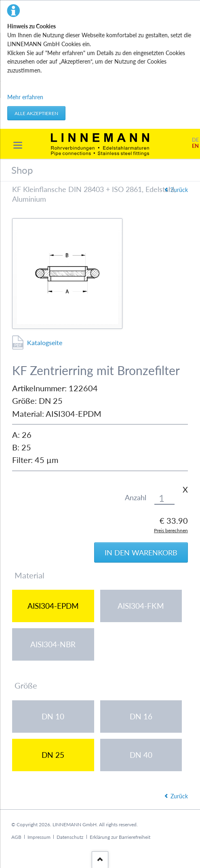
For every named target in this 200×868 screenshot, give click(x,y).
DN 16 (141, 716)
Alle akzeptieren (36, 113)
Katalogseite (45, 342)
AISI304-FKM (141, 606)
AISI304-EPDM (53, 606)
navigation (18, 145)
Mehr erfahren (25, 97)
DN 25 (53, 755)
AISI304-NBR (53, 644)
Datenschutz (70, 837)
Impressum (39, 837)
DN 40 (141, 755)
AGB (16, 837)
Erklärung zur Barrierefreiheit (120, 837)
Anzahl (136, 498)
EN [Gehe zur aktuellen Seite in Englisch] (195, 146)
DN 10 (53, 716)
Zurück (179, 190)
